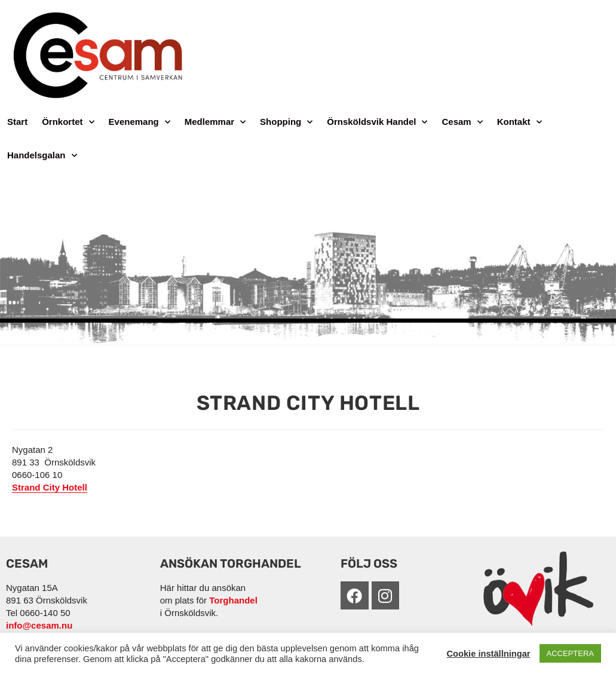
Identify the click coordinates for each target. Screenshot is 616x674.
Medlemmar (215, 122)
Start (17, 122)
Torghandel (233, 600)
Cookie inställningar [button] (488, 654)
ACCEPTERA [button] (570, 653)
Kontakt (520, 122)
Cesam (462, 122)
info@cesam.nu (39, 625)
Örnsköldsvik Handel (377, 122)
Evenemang (140, 122)
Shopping (286, 122)
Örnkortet (68, 122)
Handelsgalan (42, 156)
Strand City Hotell (50, 487)
